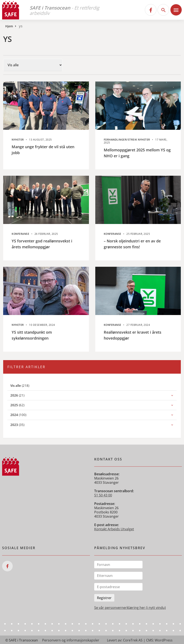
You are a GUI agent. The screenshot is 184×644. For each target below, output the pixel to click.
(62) (22, 405)
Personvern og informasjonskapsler (71, 640)
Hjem (9, 26)
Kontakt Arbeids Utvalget (114, 529)
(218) (25, 385)
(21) (22, 395)
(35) (22, 425)
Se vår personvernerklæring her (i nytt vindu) (130, 608)
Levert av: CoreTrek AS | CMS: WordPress (140, 640)
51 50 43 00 (103, 495)
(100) (23, 415)
